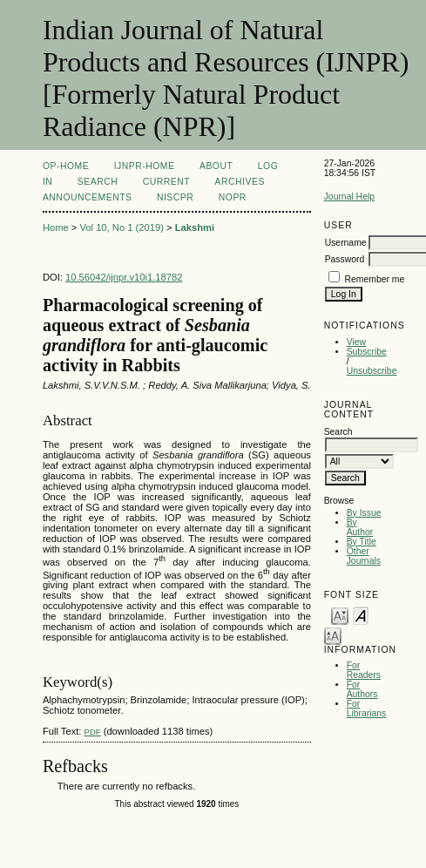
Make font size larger (333, 635)
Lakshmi (195, 227)
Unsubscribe (372, 371)
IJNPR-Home (145, 166)
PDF (93, 732)
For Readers (364, 670)
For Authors (362, 689)
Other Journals (364, 556)
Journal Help (349, 197)
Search (98, 182)
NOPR (233, 197)
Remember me (375, 279)
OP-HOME (66, 166)
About (216, 166)
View (356, 342)
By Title (362, 542)
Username (346, 243)
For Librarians (367, 709)
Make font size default (361, 615)
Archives (240, 182)
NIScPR (175, 197)
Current (166, 182)
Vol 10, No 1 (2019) (121, 227)
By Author (360, 527)
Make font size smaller (340, 615)
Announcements (88, 197)
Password (345, 259)
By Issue (364, 513)
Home (56, 227)
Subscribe (367, 352)
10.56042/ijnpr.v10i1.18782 (124, 277)
